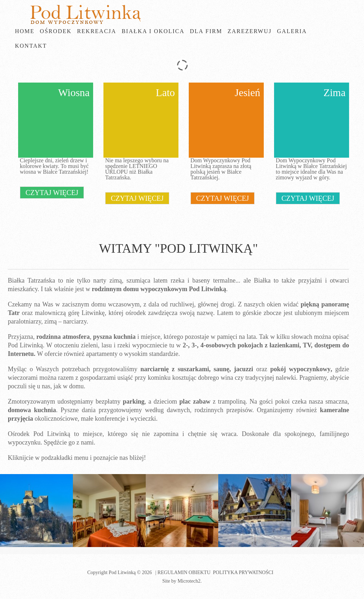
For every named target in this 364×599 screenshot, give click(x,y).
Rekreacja (97, 31)
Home (25, 31)
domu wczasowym (116, 304)
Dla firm (206, 31)
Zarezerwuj (250, 31)
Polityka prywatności (243, 572)
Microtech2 (189, 581)
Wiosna (74, 93)
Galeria (292, 31)
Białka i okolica (153, 31)
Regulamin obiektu (184, 572)
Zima (334, 93)
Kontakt (31, 46)
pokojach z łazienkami (268, 345)
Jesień (247, 93)
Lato (165, 93)
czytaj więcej (52, 193)
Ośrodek (56, 31)
